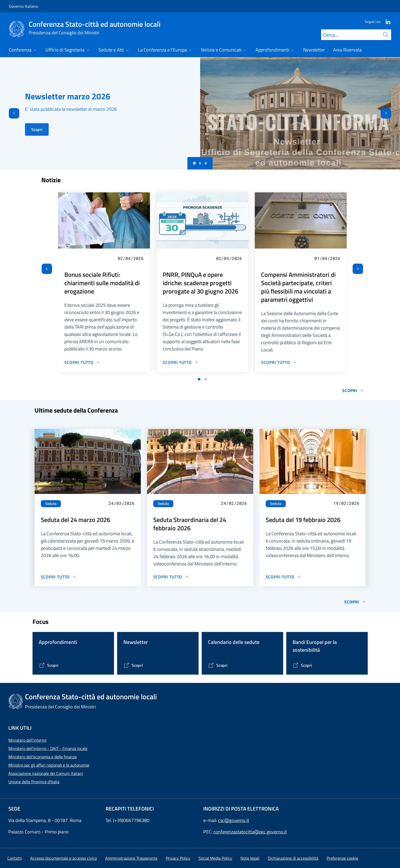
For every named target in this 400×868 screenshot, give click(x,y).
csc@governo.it (234, 820)
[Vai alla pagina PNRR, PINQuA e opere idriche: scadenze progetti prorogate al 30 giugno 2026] (180, 362)
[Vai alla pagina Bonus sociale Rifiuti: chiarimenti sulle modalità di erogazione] (82, 362)
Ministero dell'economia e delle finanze (43, 757)
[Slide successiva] (358, 269)
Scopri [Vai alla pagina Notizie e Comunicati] (353, 390)
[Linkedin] (386, 21)
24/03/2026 (122, 503)
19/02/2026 (346, 503)
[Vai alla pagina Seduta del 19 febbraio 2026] (283, 577)
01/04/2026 (327, 258)
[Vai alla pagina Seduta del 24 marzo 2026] (59, 577)
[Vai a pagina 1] (199, 379)
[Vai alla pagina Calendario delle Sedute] (218, 665)
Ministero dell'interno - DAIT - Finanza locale (48, 748)
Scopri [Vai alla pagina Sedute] (355, 602)
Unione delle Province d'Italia (34, 782)
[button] (342, 858)
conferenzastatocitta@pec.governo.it (250, 832)
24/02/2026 (234, 503)
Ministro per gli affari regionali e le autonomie (49, 765)
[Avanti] (390, 113)
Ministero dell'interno (27, 740)
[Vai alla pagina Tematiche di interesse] (49, 665)
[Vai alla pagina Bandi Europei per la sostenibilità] (302, 665)
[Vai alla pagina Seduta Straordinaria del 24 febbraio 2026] (171, 577)
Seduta (51, 504)
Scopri (37, 129)
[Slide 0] (194, 163)
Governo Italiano (23, 6)
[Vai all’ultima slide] (47, 269)
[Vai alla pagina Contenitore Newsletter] (133, 665)
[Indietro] (10, 113)
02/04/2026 (131, 258)
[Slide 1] (200, 163)
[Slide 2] (206, 163)
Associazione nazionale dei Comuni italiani (46, 773)
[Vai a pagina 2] (206, 379)
